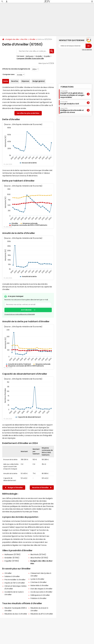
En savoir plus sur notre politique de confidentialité (20, 314)
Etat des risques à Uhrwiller (41, 589)
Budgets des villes (13, 39)
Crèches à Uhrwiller (38, 582)
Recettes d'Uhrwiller (42, 488)
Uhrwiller (33, 39)
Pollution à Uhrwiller (38, 598)
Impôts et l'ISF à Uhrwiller (15, 583)
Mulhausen (30, 56)
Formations (67, 87)
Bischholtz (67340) (38, 554)
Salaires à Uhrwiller (12, 576)
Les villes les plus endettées (28, 113)
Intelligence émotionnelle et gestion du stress (72, 110)
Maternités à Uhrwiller (39, 585)
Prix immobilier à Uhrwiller (15, 580)
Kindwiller (39, 56)
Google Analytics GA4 (69, 103)
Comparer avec (8, 74)
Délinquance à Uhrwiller (40, 595)
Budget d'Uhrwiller (14, 488)
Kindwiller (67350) (12, 558)
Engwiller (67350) (12, 561)
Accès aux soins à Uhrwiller (41, 592)
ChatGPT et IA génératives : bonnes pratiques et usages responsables (72, 94)
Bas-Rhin (24, 39)
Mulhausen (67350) (12, 554)
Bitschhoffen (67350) (39, 558)
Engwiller (47, 56)
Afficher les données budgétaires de (16, 69)
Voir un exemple (87, 50)
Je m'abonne (26, 310)
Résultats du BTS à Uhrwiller (42, 614)
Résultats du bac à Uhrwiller (16, 614)
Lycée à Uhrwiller (37, 579)
